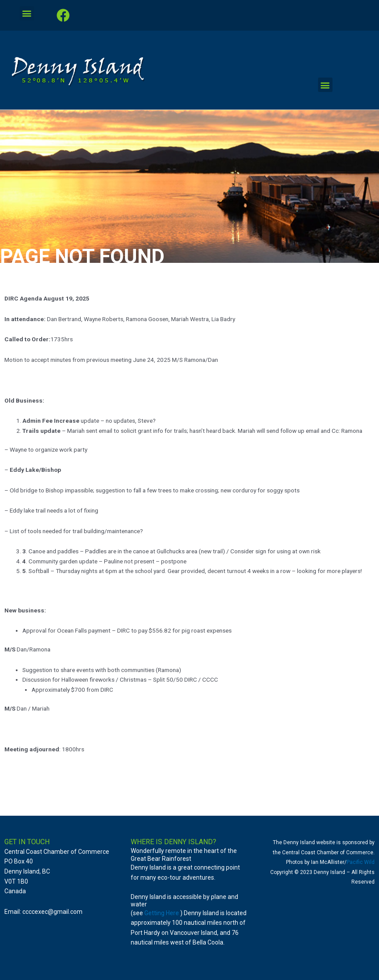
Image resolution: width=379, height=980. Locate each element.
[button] (27, 13)
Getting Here (162, 913)
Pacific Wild (361, 862)
